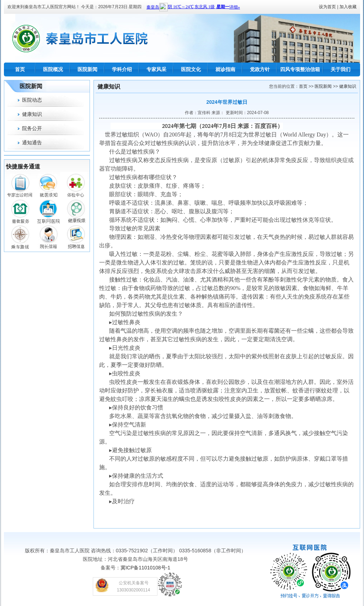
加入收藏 (348, 7)
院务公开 (32, 128)
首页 (20, 69)
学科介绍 (122, 69)
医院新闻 (87, 69)
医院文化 (191, 69)
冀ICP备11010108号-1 (145, 568)
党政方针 (260, 69)
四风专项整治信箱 (300, 69)
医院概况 (53, 69)
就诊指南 (225, 69)
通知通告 (32, 143)
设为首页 (327, 7)
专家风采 (156, 69)
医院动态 (32, 100)
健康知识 (32, 114)
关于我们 (341, 69)
